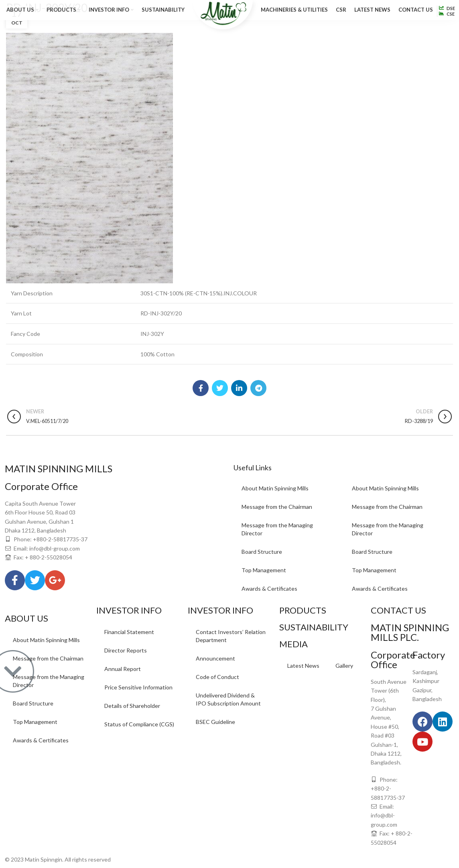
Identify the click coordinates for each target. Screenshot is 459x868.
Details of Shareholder (132, 706)
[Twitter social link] (220, 388)
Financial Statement (129, 632)
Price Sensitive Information (138, 687)
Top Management (264, 570)
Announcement (215, 658)
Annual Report (123, 669)
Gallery (344, 666)
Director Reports (126, 650)
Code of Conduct (217, 677)
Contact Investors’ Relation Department (231, 636)
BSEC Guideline (215, 722)
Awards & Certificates (269, 588)
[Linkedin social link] (239, 388)
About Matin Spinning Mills (275, 488)
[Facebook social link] (201, 388)
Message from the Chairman (277, 507)
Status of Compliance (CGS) (139, 724)
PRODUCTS (303, 610)
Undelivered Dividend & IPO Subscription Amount (228, 699)
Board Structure (262, 552)
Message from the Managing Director (277, 529)
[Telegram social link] (258, 388)
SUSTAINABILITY (314, 627)
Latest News (303, 666)
